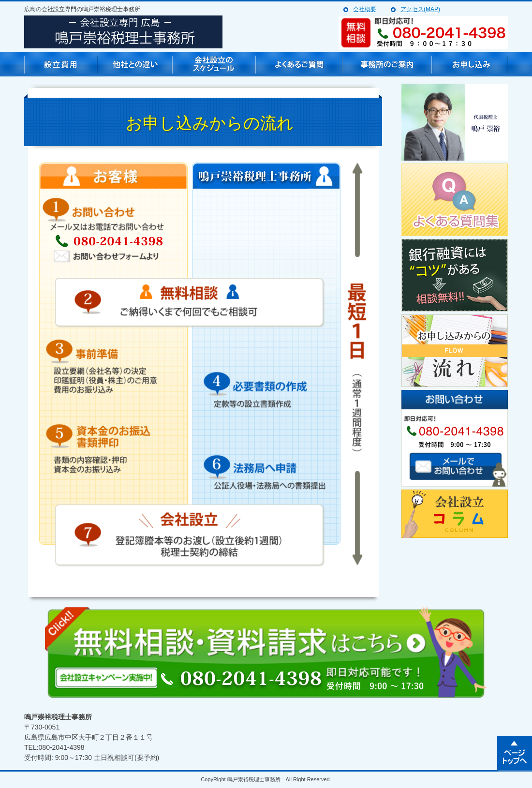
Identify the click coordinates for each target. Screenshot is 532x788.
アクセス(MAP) (420, 9)
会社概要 (365, 9)
